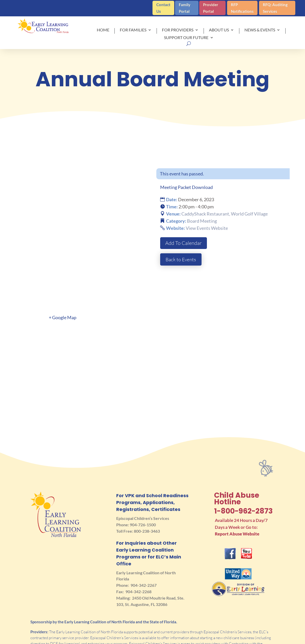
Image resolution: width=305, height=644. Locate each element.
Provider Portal (211, 8)
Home (103, 30)
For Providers (178, 30)
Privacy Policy (271, 639)
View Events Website (207, 228)
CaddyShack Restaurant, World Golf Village (225, 214)
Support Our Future (186, 38)
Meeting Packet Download (186, 187)
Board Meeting (202, 221)
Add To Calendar (184, 243)
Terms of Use (226, 639)
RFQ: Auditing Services (275, 8)
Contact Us (163, 8)
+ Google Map (63, 287)
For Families (133, 30)
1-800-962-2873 (243, 480)
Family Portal (185, 8)
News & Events (260, 30)
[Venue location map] (152, 335)
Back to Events (182, 259)
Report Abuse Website (237, 503)
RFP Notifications (242, 8)
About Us (219, 30)
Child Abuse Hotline (237, 468)
